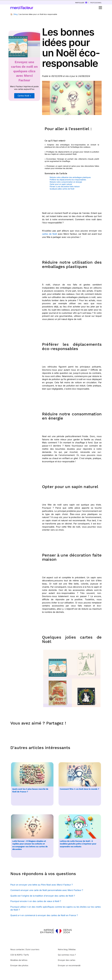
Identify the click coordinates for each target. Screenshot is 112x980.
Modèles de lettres (19, 960)
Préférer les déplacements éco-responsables (68, 180)
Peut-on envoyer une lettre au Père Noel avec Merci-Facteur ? (41, 885)
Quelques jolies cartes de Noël (62, 189)
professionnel (93, 2)
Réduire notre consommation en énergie (66, 182)
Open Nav (101, 6)
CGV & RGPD (16, 955)
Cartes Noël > (24, 96)
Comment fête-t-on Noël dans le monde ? (79, 789)
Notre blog (63, 949)
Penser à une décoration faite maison (65, 186)
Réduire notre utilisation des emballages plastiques (70, 177)
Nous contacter (17, 949)
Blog (16, 14)
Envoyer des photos (19, 965)
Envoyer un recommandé (69, 965)
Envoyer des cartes (67, 960)
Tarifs (26, 955)
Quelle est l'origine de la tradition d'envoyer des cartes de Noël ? (43, 896)
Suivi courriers (33, 949)
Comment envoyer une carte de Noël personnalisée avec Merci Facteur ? (47, 890)
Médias (72, 949)
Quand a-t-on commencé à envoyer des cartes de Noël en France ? (44, 915)
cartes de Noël (50, 234)
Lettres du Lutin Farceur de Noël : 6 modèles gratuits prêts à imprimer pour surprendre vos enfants (78, 844)
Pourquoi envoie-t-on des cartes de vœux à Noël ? (36, 901)
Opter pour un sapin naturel (61, 184)
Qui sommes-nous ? (67, 955)
